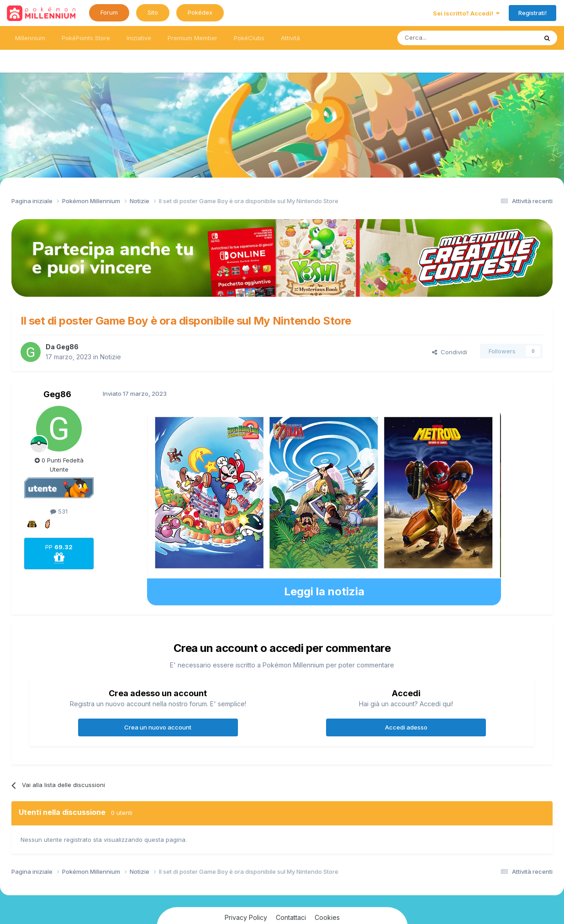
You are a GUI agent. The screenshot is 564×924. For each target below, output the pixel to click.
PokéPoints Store (86, 38)
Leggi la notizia (324, 591)
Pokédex (200, 12)
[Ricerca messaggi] (445, 38)
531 (59, 511)
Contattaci (291, 917)
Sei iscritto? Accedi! (466, 13)
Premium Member (192, 38)
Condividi (450, 352)
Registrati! (532, 13)
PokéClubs (249, 38)
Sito (153, 12)
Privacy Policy (246, 917)
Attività (290, 38)
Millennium (30, 38)
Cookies (327, 917)
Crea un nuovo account (158, 727)
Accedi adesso (406, 727)
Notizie (111, 357)
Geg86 (67, 347)
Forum (109, 12)
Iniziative (139, 38)
